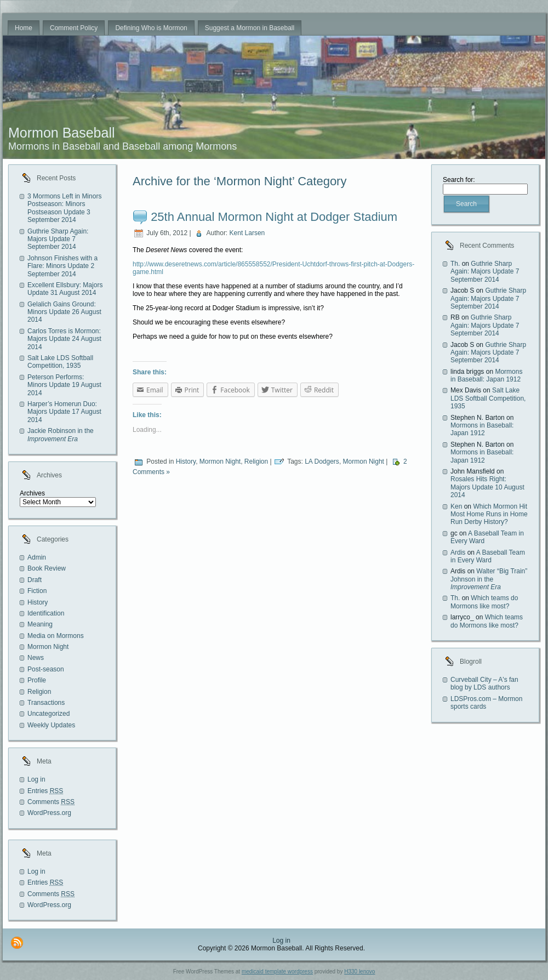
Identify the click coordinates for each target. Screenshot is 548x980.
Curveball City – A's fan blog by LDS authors (484, 683)
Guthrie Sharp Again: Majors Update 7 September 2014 (58, 239)
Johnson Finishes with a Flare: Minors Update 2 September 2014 (62, 266)
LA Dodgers (322, 461)
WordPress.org (49, 813)
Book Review (47, 568)
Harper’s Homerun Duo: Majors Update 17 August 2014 (64, 412)
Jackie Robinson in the (61, 435)
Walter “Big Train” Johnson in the (489, 579)
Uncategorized (48, 714)
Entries (45, 791)
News (36, 658)
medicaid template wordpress (277, 972)
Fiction (37, 591)
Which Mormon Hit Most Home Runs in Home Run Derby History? (489, 514)
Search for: (459, 180)
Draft (35, 580)
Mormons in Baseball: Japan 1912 (486, 375)
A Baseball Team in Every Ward (488, 556)
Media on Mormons (56, 636)
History (38, 602)
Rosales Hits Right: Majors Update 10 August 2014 (487, 487)
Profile (37, 680)
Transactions (46, 703)
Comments (51, 802)
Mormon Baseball (62, 133)
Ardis (458, 552)
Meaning (40, 624)
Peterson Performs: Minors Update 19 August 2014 (64, 385)
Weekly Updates (51, 725)
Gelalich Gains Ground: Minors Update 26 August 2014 (64, 312)
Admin (37, 557)
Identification (46, 613)
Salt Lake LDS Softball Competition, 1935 (60, 362)
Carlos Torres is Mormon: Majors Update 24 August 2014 (64, 339)
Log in (36, 779)
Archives (32, 493)
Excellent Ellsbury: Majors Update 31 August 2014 (65, 289)
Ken (456, 506)
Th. (455, 264)
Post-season (46, 669)
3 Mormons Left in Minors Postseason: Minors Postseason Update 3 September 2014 (64, 208)
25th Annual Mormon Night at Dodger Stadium (274, 217)
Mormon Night (48, 647)
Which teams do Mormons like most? (484, 602)
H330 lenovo (359, 972)
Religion (39, 692)
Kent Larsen (247, 233)
